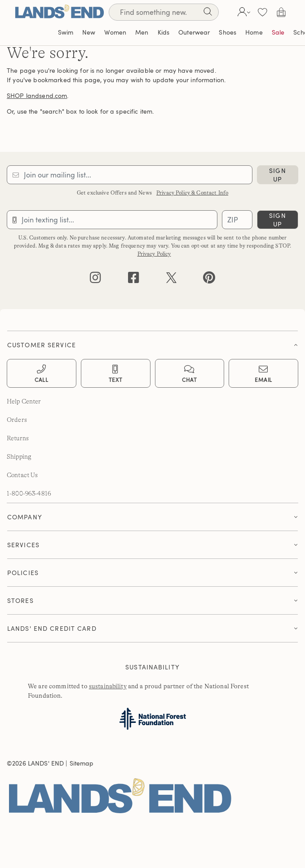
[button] (243, 12)
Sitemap (82, 763)
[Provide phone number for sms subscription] (112, 220)
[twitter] (171, 280)
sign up (277, 175)
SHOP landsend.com (37, 95)
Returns (18, 438)
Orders (17, 420)
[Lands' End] (59, 12)
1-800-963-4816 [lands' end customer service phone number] (29, 493)
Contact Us (22, 475)
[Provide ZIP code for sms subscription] (237, 220)
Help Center (24, 401)
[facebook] (134, 280)
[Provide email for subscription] (130, 175)
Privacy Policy (154, 254)
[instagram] (95, 280)
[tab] (152, 343)
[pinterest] (209, 280)
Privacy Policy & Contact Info (192, 193)
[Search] (208, 13)
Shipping (19, 456)
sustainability (108, 686)
